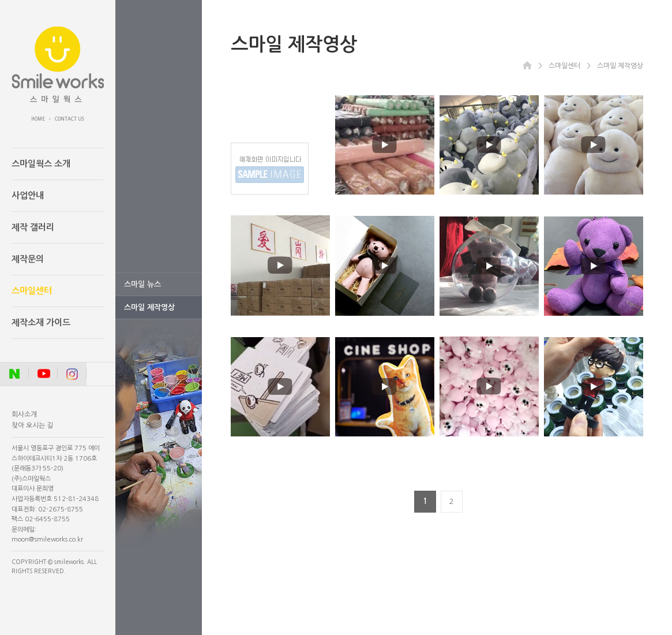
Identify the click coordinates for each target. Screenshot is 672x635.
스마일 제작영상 (149, 307)
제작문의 (28, 259)
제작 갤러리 (33, 227)
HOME (38, 119)
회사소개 (24, 414)
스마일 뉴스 (142, 284)
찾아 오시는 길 (32, 425)
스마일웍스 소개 (41, 164)
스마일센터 (32, 291)
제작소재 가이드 (41, 322)
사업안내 (28, 195)
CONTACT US (70, 119)
